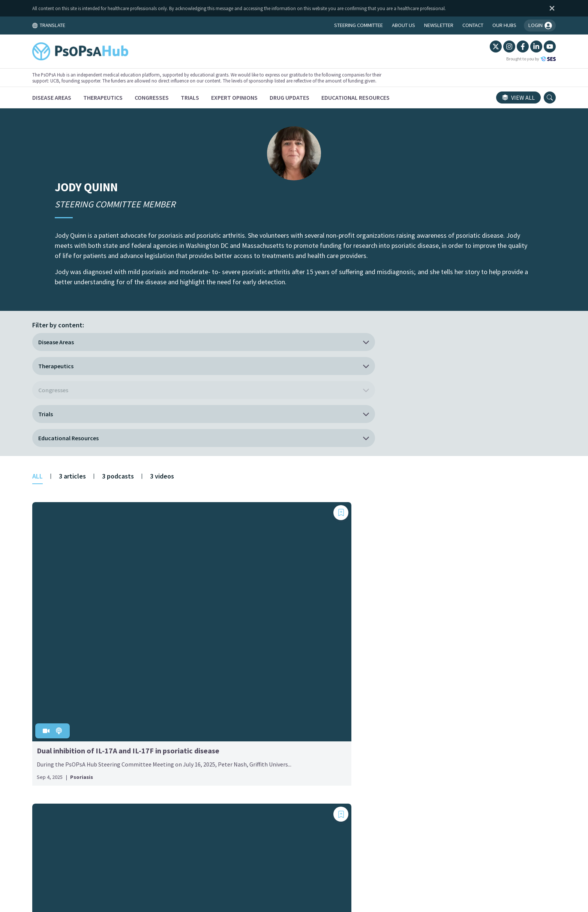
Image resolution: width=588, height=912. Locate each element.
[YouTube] (523, 46)
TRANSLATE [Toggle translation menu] (75, 25)
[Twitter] (469, 46)
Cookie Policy (284, 842)
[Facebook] (496, 46)
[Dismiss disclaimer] (524, 8)
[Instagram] (483, 46)
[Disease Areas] (78, 97)
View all (492, 97)
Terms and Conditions (222, 842)
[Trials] (216, 97)
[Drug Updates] (316, 97)
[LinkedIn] (510, 46)
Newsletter (381, 842)
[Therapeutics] (129, 97)
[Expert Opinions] (261, 97)
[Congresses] (178, 97)
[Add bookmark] (159, 398)
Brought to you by (505, 59)
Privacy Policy (334, 842)
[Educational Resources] (382, 97)
